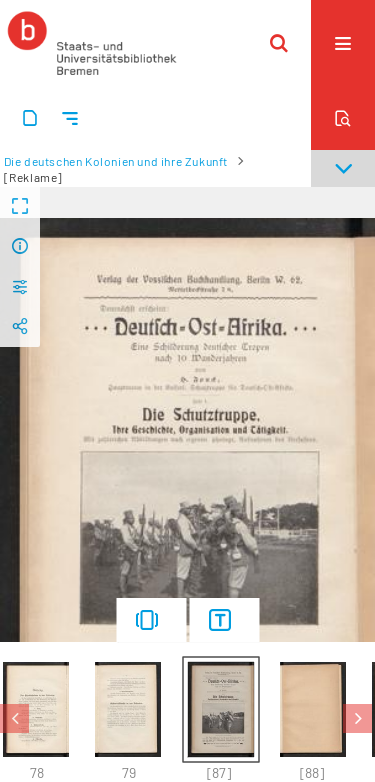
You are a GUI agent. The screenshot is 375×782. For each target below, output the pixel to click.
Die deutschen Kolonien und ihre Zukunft (116, 161)
